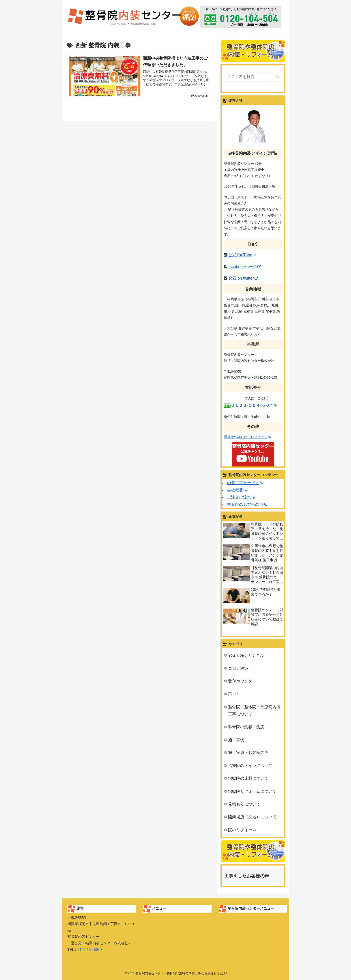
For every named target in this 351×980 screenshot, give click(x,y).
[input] (253, 77)
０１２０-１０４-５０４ (254, 406)
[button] (277, 77)
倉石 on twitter (243, 278)
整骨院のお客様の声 (247, 505)
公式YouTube (242, 255)
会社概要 (237, 490)
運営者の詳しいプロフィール (247, 437)
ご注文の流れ (241, 497)
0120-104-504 (90, 950)
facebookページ (244, 267)
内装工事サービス (245, 483)
